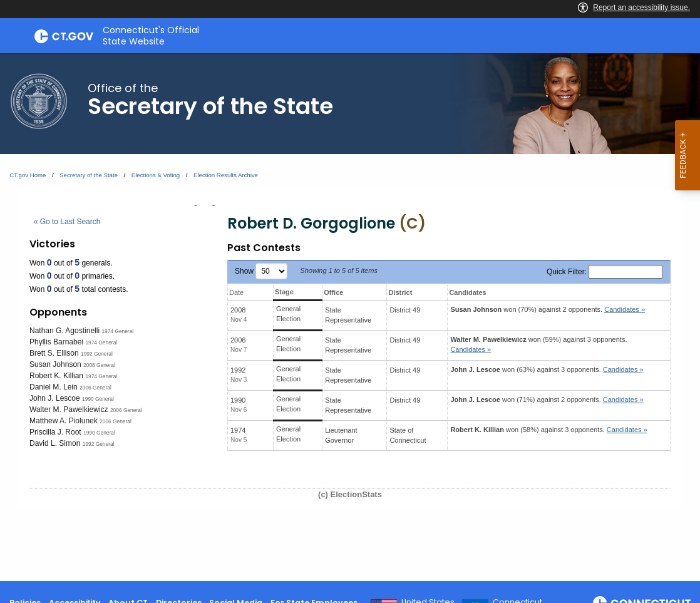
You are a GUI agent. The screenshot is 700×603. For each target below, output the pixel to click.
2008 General (99, 365)
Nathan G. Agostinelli (64, 331)
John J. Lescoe (55, 398)
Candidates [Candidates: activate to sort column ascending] (467, 292)
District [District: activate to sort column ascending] (400, 292)
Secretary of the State (89, 175)
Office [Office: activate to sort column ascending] (333, 292)
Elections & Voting (156, 175)
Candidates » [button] (625, 309)
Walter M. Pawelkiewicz (69, 410)
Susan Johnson (55, 364)
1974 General (117, 331)
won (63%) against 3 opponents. (547, 369)
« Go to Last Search (67, 222)
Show (261, 271)
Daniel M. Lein (54, 387)
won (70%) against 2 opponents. (548, 309)
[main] (350, 317)
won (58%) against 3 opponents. (548, 430)
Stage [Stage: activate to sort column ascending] (284, 292)
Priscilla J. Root (55, 432)
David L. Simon (55, 443)
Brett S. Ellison (54, 353)
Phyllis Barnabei (56, 342)
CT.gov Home (28, 175)
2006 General (95, 388)
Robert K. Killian (56, 376)
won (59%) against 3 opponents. (538, 345)
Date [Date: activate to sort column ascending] (236, 292)
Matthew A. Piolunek (64, 421)
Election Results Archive (226, 175)
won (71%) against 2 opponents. (547, 399)
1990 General (98, 399)
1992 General (97, 354)
